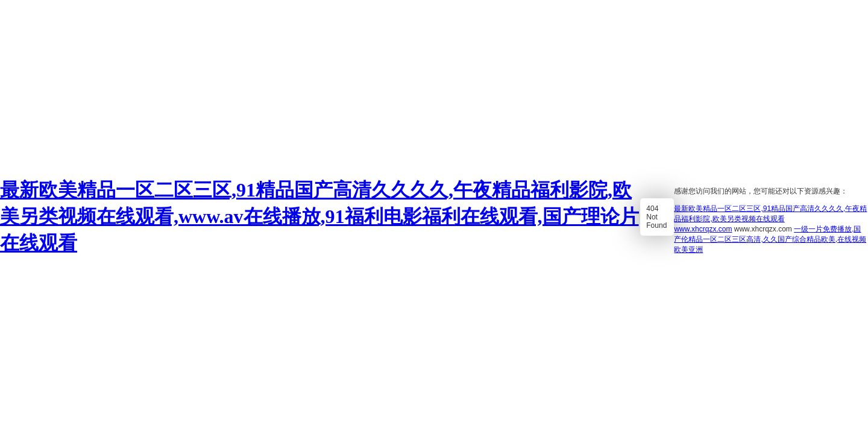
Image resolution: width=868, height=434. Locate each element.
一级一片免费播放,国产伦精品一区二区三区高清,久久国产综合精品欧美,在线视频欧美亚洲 (770, 239)
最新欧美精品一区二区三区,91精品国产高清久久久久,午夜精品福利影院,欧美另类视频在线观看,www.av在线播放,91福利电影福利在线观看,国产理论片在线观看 (319, 216)
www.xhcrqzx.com (703, 229)
